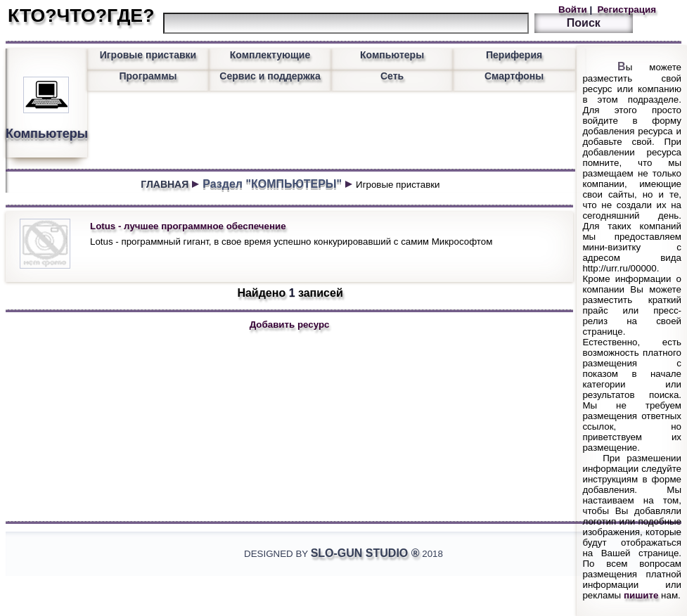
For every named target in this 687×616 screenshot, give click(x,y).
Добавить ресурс (290, 325)
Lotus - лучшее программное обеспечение (188, 226)
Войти (574, 9)
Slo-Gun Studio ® (365, 553)
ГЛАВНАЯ (165, 184)
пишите (641, 595)
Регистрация (625, 9)
